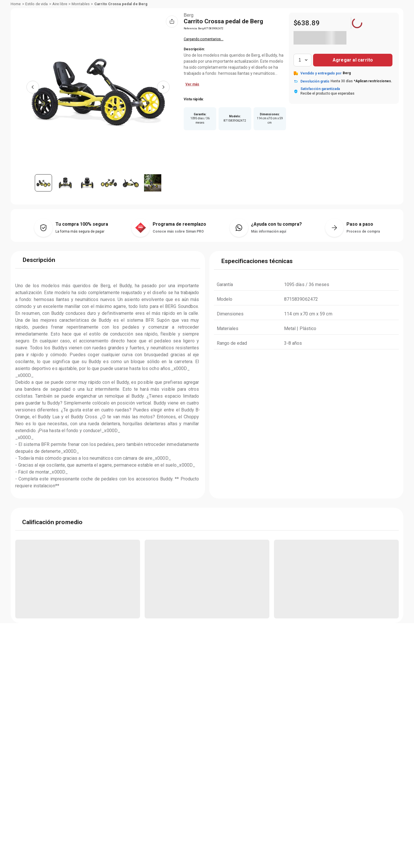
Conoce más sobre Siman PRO (178, 275)
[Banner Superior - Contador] (207, 6)
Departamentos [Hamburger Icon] (36, 36)
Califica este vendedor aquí (213, 82)
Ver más (199, 127)
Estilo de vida (37, 48)
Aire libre (60, 48)
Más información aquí (269, 275)
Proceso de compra (363, 275)
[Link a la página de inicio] (16, 48)
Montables (81, 48)
